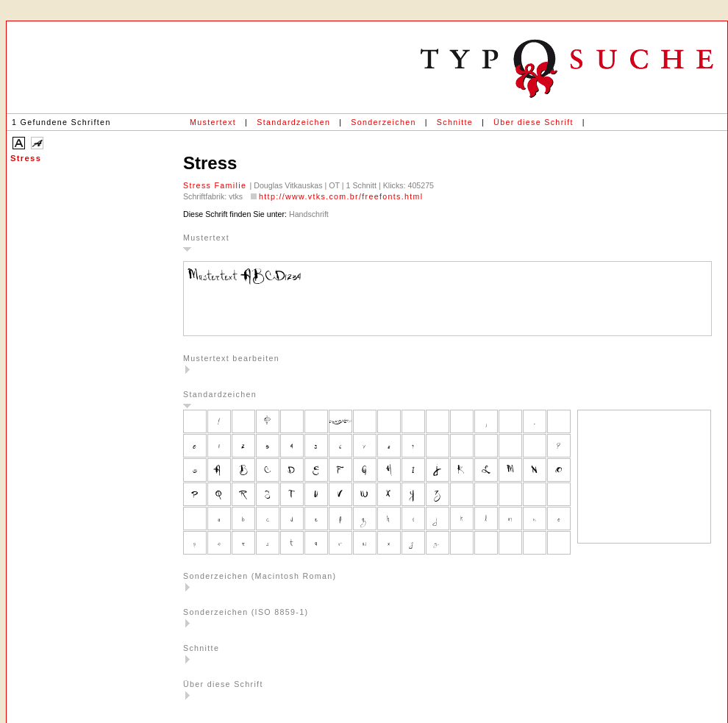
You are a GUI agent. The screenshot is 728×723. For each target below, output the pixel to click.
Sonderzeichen (383, 122)
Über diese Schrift (533, 122)
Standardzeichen (293, 122)
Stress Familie (216, 185)
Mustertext (213, 122)
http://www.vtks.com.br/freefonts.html (341, 196)
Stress (26, 158)
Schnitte (455, 122)
